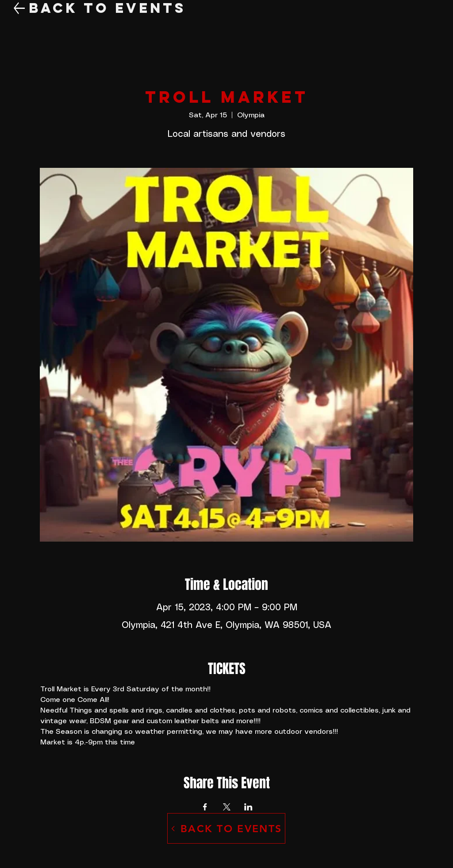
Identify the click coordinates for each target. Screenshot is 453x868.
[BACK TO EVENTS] (226, 828)
